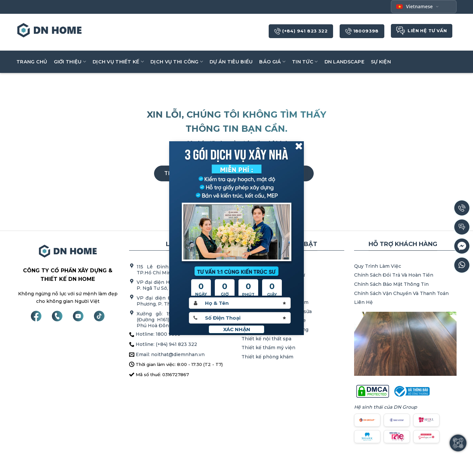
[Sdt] (240, 318)
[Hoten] (240, 303)
